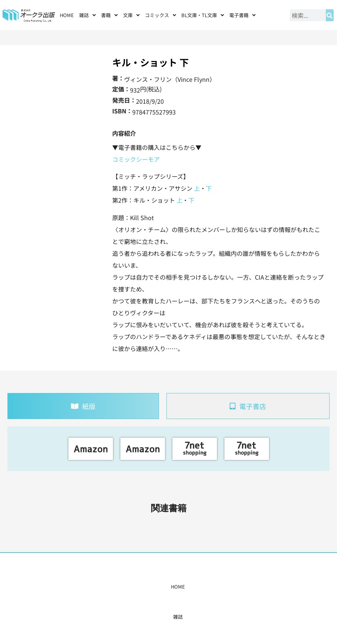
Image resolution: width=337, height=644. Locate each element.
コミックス (161, 15)
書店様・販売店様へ (191, 587)
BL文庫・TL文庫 (203, 15)
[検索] (330, 15)
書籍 (109, 15)
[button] (88, 15)
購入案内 (154, 587)
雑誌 (88, 15)
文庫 (131, 15)
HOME (67, 15)
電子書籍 (242, 15)
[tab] (83, 406)
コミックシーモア (136, 159)
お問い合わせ (257, 587)
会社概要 (227, 587)
